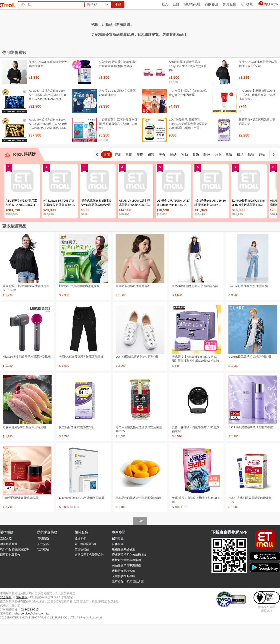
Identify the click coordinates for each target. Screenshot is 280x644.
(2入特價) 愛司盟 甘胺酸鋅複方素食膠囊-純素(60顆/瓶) (117, 84)
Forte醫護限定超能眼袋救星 (20, 518)
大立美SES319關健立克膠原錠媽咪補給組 (117, 113)
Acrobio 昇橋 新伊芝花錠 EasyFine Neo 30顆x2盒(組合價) (188, 86)
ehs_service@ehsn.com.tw (32, 633)
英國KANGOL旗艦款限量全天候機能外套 (48, 84)
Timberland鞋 (141, 29)
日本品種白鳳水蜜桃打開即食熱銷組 (139, 518)
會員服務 (229, 4)
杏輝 (103, 29)
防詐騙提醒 (82, 569)
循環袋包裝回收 (10, 575)
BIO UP (91, 29)
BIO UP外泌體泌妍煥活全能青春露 (251, 447)
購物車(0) (267, 4)
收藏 (247, 4)
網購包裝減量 (9, 564)
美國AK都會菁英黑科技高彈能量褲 (81, 377)
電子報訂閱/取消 (85, 564)
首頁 (6, 4)
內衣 (229, 175)
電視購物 (43, 558)
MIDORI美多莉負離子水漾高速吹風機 (27, 377)
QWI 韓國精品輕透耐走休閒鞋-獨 (137, 377)
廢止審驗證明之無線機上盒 (129, 575)
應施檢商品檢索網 (124, 591)
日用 (140, 175)
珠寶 (262, 175)
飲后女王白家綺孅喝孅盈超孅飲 (79, 306)
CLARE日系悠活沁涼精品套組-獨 (250, 377)
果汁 (125, 29)
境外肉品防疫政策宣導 (14, 569)
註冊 (176, 4)
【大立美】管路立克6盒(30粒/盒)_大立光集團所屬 (188, 113)
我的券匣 (212, 4)
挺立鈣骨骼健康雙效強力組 (76, 447)
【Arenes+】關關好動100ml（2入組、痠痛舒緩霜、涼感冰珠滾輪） (257, 115)
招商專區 (118, 558)
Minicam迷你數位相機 (172, 29)
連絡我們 (80, 558)
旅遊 (240, 175)
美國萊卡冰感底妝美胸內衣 (133, 306)
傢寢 (162, 175)
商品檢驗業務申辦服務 (126, 585)
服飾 (207, 175)
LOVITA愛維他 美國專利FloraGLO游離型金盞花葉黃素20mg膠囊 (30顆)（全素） (188, 144)
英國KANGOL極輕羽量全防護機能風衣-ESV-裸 (258, 84)
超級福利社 (192, 4)
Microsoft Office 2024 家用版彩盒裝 (82, 518)
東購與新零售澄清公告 (89, 575)
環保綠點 (20, 4)
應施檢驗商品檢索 (124, 569)
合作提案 (118, 564)
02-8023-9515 (29, 629)
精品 (251, 175)
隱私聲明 (22, 617)
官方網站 (43, 569)
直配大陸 (6, 558)
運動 (196, 175)
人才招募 (43, 564)
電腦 (118, 175)
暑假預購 (198, 29)
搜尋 (208, 20)
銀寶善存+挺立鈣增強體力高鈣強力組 (257, 142)
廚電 (129, 175)
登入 (165, 4)
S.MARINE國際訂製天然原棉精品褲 (195, 306)
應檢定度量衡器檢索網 (126, 580)
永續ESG (52, 4)
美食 (173, 175)
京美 (79, 29)
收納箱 (114, 29)
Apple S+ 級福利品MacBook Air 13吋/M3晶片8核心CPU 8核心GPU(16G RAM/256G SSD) (47, 117)
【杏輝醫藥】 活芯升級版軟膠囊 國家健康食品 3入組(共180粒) (118, 144)
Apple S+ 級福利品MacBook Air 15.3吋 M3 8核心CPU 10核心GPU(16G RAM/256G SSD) (48, 144)
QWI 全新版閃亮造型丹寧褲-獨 (248, 306)
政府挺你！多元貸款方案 (128, 601)
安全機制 (6, 617)
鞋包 (218, 175)
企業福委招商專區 (124, 596)
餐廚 (151, 175)
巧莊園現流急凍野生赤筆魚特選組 (24, 447)
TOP (140, 541)
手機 (107, 175)
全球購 (36, 4)
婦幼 (184, 175)
